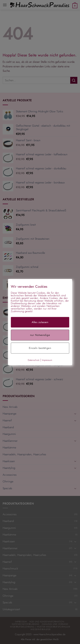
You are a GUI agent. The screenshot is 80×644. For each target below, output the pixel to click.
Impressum (47, 360)
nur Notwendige (40, 335)
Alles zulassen (40, 322)
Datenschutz (34, 360)
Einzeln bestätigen (40, 348)
